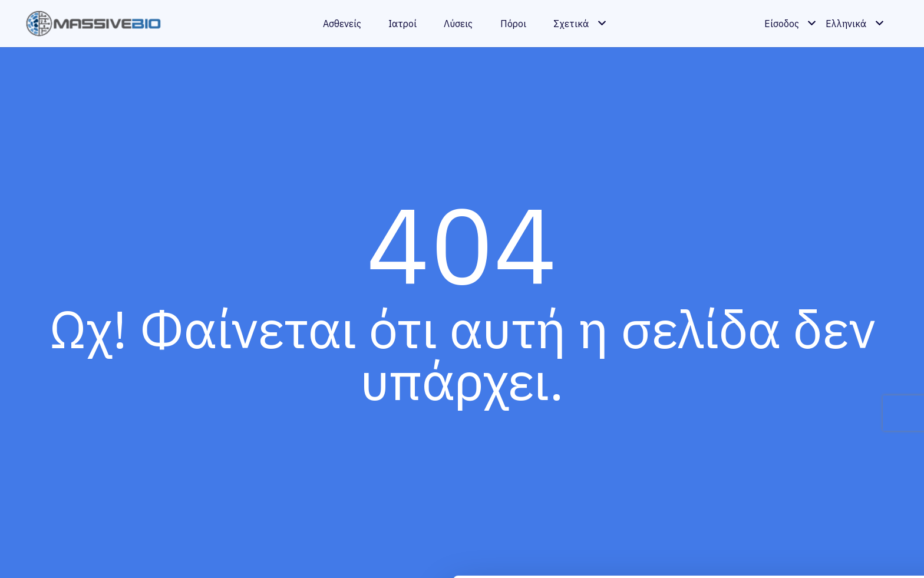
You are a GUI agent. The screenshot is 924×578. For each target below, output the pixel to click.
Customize (826, 521)
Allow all (826, 482)
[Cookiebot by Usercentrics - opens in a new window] (76, 555)
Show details (182, 555)
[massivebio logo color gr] (94, 24)
